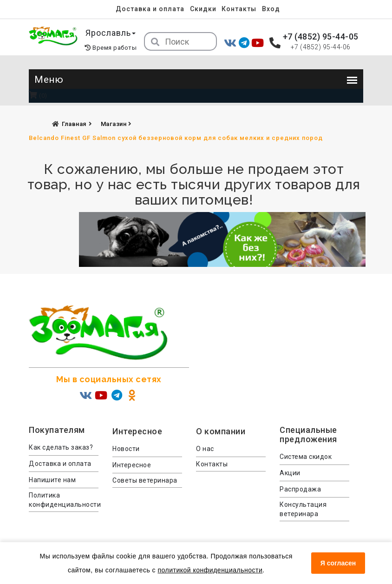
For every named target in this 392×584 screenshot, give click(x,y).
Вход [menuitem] (271, 9)
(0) (38, 96)
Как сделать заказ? (61, 447)
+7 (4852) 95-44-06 (321, 47)
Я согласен (338, 563)
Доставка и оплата (150, 9)
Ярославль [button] (111, 33)
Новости (126, 449)
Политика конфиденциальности (64, 500)
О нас (205, 449)
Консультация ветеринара (303, 509)
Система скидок (306, 457)
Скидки (203, 9)
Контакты (239, 9)
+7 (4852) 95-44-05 (321, 36)
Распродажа (300, 489)
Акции (290, 473)
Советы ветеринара (145, 480)
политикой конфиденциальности (210, 570)
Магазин (114, 124)
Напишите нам (52, 480)
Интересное (132, 465)
